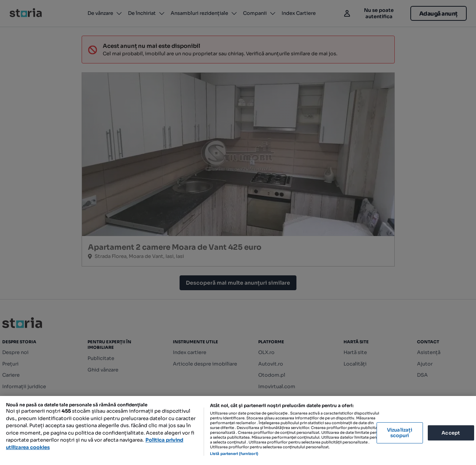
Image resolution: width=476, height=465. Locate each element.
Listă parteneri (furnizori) (234, 454)
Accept (451, 433)
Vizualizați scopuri (400, 433)
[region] (238, 430)
